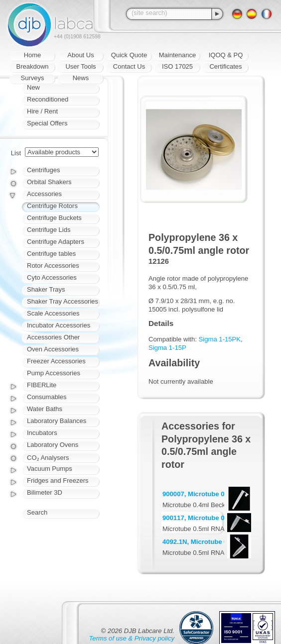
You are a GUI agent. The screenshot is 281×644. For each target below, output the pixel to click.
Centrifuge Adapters (56, 242)
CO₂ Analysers (48, 458)
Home (33, 55)
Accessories (44, 194)
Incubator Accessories (59, 325)
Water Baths (45, 409)
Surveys (33, 78)
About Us (80, 55)
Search (37, 512)
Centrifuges (43, 170)
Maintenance (177, 55)
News (81, 78)
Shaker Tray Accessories (63, 301)
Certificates (225, 66)
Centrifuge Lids (49, 230)
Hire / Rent (42, 111)
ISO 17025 (177, 66)
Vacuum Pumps (50, 469)
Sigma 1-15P (167, 348)
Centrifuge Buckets (54, 218)
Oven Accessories (53, 349)
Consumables (47, 397)
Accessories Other (53, 337)
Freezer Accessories (56, 361)
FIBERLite (42, 385)
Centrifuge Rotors (52, 206)
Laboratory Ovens (53, 445)
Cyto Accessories (52, 277)
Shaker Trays (46, 289)
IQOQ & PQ (226, 55)
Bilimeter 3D (45, 492)
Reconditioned (48, 99)
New (33, 87)
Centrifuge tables (51, 254)
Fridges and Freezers (58, 481)
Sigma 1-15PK (220, 339)
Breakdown (32, 66)
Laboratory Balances (57, 421)
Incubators (42, 433)
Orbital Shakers (49, 182)
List (16, 153)
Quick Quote (129, 55)
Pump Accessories (54, 373)
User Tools (80, 66)
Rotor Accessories (53, 266)
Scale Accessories (53, 313)
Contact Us (129, 66)
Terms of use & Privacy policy (132, 638)
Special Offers (47, 123)
